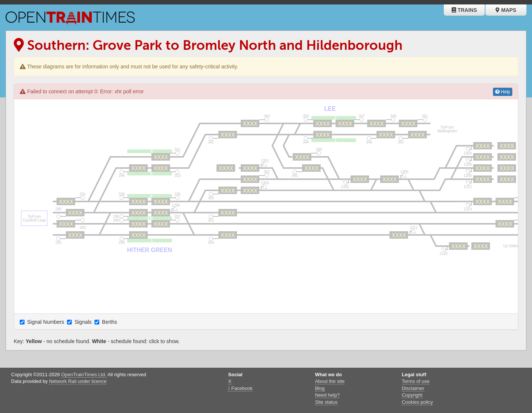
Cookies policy (417, 402)
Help (503, 92)
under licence (92, 381)
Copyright (412, 395)
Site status (326, 402)
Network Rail (63, 381)
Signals (80, 322)
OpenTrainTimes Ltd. (84, 375)
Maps (506, 10)
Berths (106, 322)
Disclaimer (413, 388)
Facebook (240, 388)
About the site (330, 381)
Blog (320, 388)
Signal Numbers (43, 322)
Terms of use (416, 381)
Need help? (328, 395)
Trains (464, 10)
